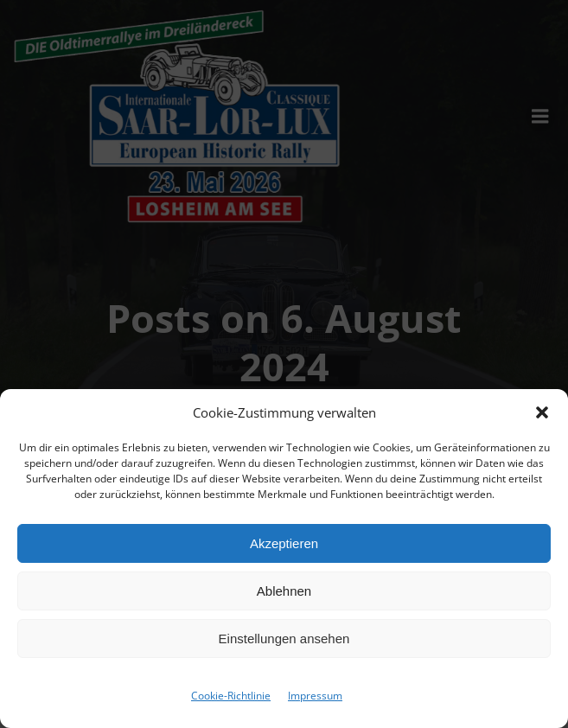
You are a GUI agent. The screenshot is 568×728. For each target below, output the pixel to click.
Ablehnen (284, 591)
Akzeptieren (284, 543)
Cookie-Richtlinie (231, 696)
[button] (542, 412)
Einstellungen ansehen (284, 639)
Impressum (315, 696)
